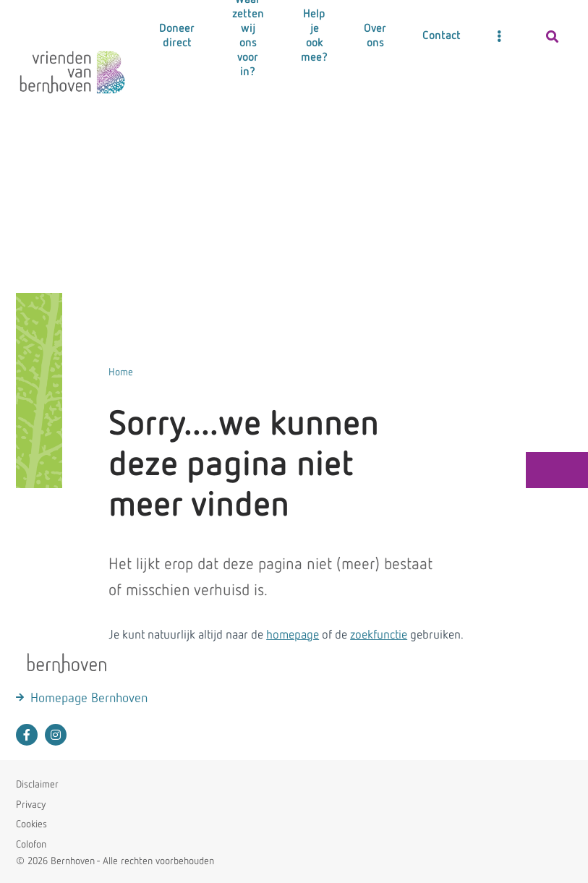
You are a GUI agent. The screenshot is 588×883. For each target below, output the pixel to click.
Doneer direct (177, 36)
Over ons (375, 36)
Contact (442, 36)
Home (121, 372)
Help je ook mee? (314, 36)
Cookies (31, 824)
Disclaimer (37, 785)
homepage (293, 635)
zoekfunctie (379, 635)
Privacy (31, 805)
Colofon (31, 845)
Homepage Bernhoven (89, 699)
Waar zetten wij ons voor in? (248, 36)
